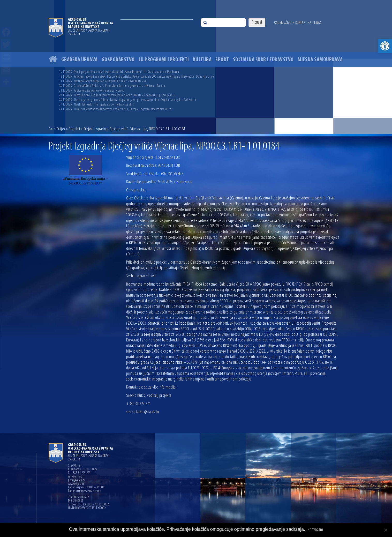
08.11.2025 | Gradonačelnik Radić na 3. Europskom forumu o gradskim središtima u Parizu (112, 86)
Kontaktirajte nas (308, 23)
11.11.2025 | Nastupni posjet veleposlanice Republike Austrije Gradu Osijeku (103, 81)
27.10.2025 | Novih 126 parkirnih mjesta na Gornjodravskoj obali (97, 105)
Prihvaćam (315, 530)
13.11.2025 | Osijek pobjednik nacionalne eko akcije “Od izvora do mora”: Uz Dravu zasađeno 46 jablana (119, 72)
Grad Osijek (57, 129)
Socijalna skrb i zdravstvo (263, 60)
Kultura (202, 60)
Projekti (74, 129)
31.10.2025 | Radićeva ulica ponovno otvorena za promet (91, 91)
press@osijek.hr (77, 480)
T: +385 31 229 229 (79, 473)
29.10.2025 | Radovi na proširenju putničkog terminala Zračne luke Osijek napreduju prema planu (117, 95)
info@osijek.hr (76, 477)
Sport (222, 60)
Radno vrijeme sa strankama (85, 491)
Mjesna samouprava (320, 60)
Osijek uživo (283, 23)
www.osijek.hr (76, 484)
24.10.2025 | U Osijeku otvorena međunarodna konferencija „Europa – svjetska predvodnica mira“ (116, 109)
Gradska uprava (80, 60)
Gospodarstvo (118, 60)
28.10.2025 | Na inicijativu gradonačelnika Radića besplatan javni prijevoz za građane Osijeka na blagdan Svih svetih (127, 100)
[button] (385, 46)
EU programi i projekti (164, 60)
